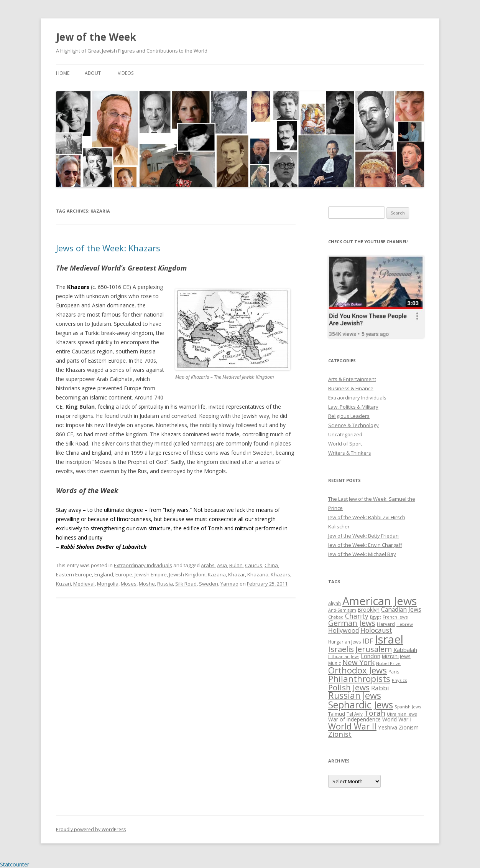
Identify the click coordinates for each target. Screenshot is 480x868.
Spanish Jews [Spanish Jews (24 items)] (408, 707)
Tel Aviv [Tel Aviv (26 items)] (355, 714)
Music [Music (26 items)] (335, 663)
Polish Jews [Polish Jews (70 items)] (349, 687)
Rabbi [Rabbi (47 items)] (380, 688)
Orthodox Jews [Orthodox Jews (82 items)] (358, 670)
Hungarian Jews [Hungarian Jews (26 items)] (345, 642)
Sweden (209, 584)
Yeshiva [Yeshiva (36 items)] (388, 727)
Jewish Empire (151, 574)
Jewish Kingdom (187, 574)
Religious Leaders (349, 416)
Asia (222, 565)
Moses (129, 584)
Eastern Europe (74, 574)
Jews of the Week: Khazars (108, 248)
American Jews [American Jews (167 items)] (380, 601)
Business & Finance (351, 388)
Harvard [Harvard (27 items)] (386, 624)
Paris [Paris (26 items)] (394, 672)
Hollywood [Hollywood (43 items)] (344, 630)
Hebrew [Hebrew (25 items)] (405, 624)
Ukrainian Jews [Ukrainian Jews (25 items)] (402, 714)
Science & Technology (353, 425)
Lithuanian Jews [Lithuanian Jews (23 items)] (344, 657)
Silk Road (186, 584)
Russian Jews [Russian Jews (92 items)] (355, 695)
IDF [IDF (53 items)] (368, 641)
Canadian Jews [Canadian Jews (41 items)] (401, 609)
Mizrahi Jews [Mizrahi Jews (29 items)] (396, 656)
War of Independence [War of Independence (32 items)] (354, 719)
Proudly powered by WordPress (91, 829)
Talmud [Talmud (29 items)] (337, 714)
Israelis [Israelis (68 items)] (341, 649)
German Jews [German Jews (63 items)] (352, 623)
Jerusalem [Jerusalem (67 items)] (374, 649)
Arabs (208, 565)
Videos (126, 73)
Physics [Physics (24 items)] (399, 680)
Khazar (237, 574)
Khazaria (258, 574)
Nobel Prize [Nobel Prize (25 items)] (388, 663)
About (93, 73)
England (104, 574)
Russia (165, 584)
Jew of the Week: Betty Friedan (363, 536)
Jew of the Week (96, 37)
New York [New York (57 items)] (358, 662)
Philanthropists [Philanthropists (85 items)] (359, 679)
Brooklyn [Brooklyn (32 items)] (369, 610)
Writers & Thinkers (350, 453)
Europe (124, 574)
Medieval (84, 584)
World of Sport (345, 444)
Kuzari (63, 584)
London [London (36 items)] (371, 656)
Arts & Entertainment (352, 379)
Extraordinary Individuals (143, 565)
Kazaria (217, 574)
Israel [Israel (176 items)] (389, 639)
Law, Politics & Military (353, 407)
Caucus (254, 565)
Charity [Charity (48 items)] (357, 616)
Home (63, 73)
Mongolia (108, 584)
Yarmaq (229, 584)
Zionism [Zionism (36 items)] (409, 727)
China (271, 565)
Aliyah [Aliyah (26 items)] (335, 603)
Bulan (236, 565)
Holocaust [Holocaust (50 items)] (376, 630)
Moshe (147, 584)
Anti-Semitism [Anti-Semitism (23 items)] (342, 610)
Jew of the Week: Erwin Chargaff (365, 545)
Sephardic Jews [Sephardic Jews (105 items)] (361, 705)
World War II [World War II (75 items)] (352, 726)
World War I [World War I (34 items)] (397, 719)
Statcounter (15, 864)
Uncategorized (345, 434)
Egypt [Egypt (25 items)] (376, 617)
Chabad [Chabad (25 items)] (336, 617)
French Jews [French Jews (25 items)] (395, 617)
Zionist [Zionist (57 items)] (340, 734)
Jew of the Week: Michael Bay (362, 554)
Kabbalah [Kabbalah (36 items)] (405, 650)
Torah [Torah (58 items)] (375, 713)
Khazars (280, 574)
